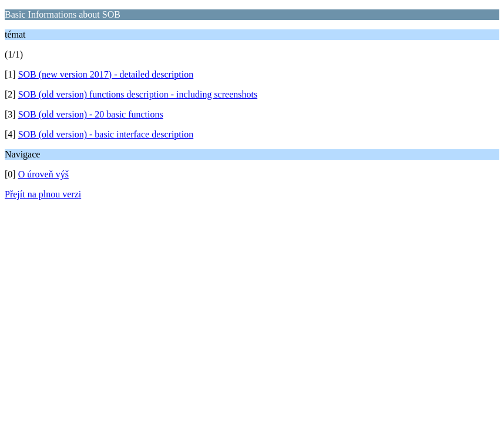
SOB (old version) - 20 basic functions (91, 114)
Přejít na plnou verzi (43, 194)
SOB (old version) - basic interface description (106, 134)
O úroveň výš (43, 174)
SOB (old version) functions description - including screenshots (138, 94)
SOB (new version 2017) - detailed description (106, 74)
